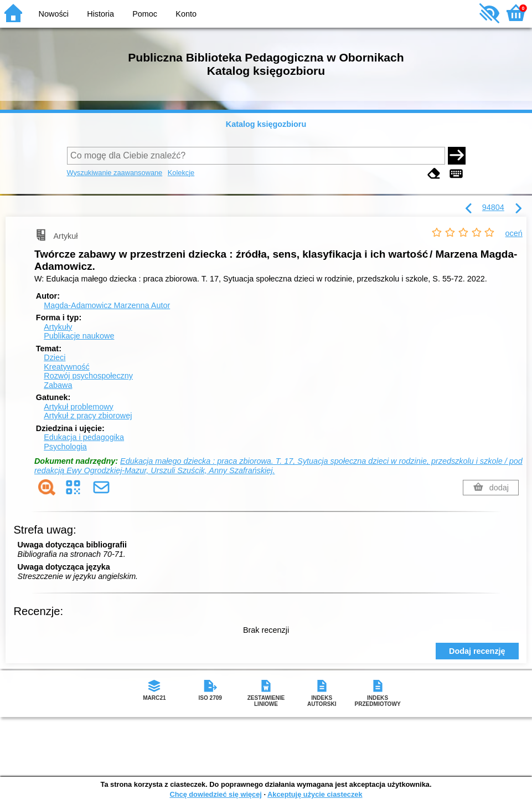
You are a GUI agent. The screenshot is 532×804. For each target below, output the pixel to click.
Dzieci (55, 357)
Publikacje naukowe (79, 336)
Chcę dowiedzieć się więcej (215, 794)
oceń (514, 233)
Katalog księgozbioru (266, 124)
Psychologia (65, 447)
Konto (186, 14)
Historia (100, 14)
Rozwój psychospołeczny (88, 376)
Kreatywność (66, 367)
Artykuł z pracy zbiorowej (88, 416)
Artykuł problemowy (79, 407)
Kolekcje (181, 173)
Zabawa (58, 385)
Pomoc (145, 14)
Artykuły (58, 327)
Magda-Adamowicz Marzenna (107, 305)
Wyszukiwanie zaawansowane (115, 173)
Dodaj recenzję (477, 651)
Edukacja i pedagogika (84, 437)
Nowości (54, 14)
